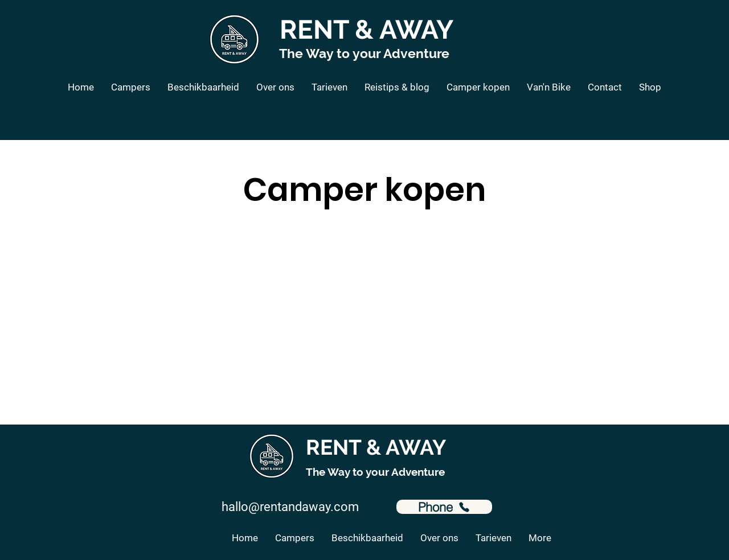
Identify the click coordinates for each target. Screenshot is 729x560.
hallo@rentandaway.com (290, 507)
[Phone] (444, 507)
